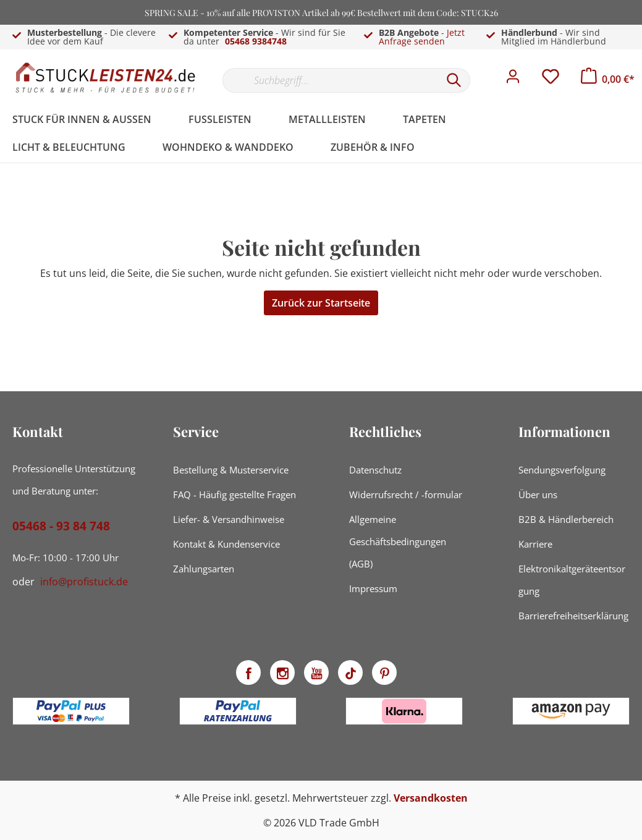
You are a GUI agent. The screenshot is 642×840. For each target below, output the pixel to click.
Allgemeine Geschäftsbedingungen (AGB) (398, 541)
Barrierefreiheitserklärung (573, 616)
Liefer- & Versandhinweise (229, 519)
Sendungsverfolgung (562, 470)
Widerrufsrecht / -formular (406, 494)
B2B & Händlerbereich (566, 519)
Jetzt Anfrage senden (422, 37)
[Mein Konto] (513, 80)
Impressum (373, 588)
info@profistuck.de (84, 582)
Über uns (538, 494)
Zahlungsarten (204, 569)
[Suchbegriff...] (330, 80)
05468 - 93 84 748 (61, 526)
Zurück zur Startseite (321, 303)
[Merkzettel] (551, 80)
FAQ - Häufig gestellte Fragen (234, 494)
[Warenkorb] (608, 79)
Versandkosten (431, 798)
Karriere (535, 544)
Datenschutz (375, 470)
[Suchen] (454, 80)
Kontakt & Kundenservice (226, 544)
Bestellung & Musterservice (231, 470)
